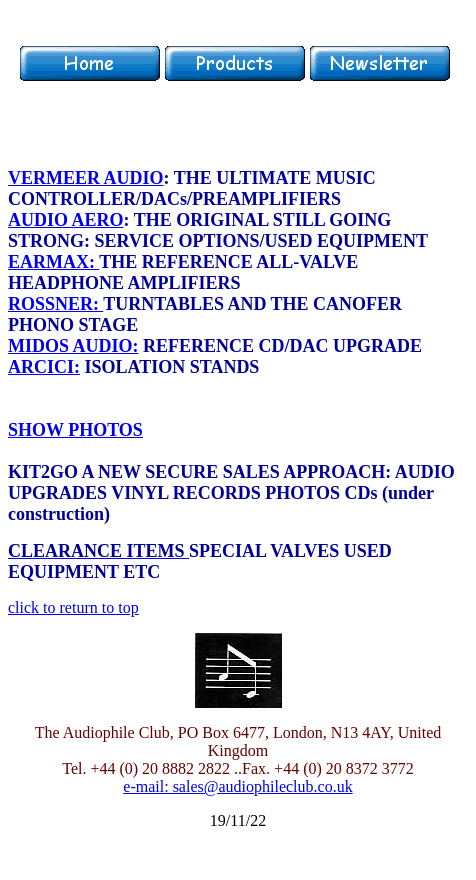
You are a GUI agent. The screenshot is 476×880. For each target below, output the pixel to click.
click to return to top (73, 607)
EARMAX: (53, 262)
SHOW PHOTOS (75, 430)
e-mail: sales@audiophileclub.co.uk (237, 786)
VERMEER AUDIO (86, 178)
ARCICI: (44, 367)
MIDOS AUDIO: (73, 346)
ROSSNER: (55, 304)
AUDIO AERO (66, 220)
